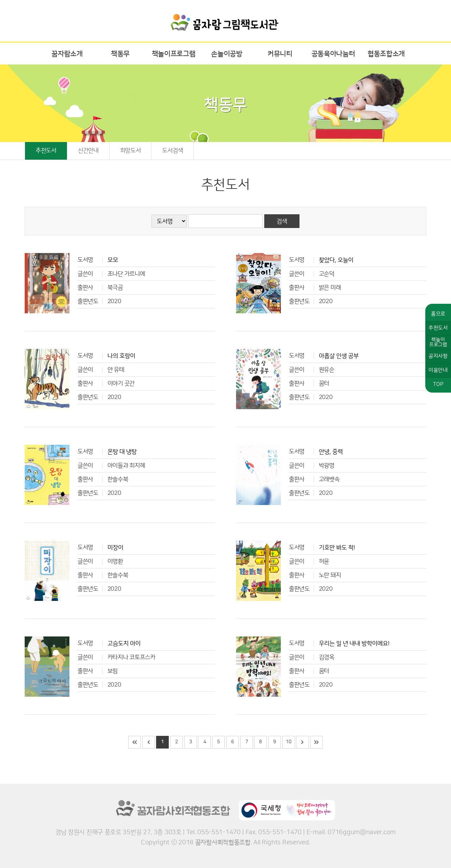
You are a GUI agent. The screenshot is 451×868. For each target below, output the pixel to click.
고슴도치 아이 (124, 644)
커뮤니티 (280, 54)
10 (288, 742)
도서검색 (172, 150)
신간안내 (88, 150)
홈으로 (438, 314)
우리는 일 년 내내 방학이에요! (354, 644)
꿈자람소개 (67, 54)
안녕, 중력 (331, 452)
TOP (438, 384)
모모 (113, 260)
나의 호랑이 (121, 356)
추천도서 (46, 150)
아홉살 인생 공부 (339, 356)
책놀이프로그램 (174, 54)
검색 (282, 221)
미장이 (115, 548)
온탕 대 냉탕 (122, 452)
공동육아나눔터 (333, 54)
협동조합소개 (386, 54)
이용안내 (438, 370)
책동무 (120, 54)
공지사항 (438, 356)
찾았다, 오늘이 (336, 260)
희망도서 (131, 150)
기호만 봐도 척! (337, 548)
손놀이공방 (227, 54)
